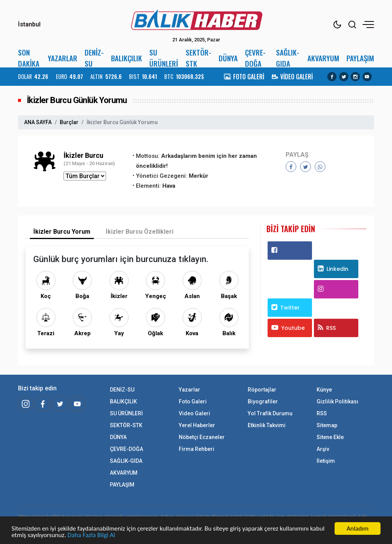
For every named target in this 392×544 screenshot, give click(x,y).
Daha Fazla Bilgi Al (91, 535)
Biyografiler (263, 401)
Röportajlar (262, 390)
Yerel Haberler (197, 425)
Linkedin (333, 269)
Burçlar (69, 122)
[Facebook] (43, 404)
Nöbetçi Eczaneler (202, 437)
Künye (324, 390)
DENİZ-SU (94, 58)
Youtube (288, 328)
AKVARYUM (323, 58)
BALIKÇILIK (127, 58)
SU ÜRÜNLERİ (164, 58)
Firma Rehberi (197, 449)
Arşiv (323, 449)
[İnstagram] (26, 404)
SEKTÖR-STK (198, 58)
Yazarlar (189, 390)
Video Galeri (194, 413)
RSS (327, 328)
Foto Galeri (193, 401)
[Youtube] (77, 404)
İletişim (326, 461)
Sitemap (327, 425)
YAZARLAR (63, 58)
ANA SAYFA (38, 122)
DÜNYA (228, 58)
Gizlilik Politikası (337, 401)
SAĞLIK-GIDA (288, 58)
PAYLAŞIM (360, 58)
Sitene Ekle (330, 437)
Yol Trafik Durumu (270, 413)
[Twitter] (60, 404)
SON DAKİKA (29, 58)
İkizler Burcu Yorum (62, 232)
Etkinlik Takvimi (267, 425)
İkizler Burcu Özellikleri (140, 232)
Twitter (286, 308)
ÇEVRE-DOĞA (255, 58)
